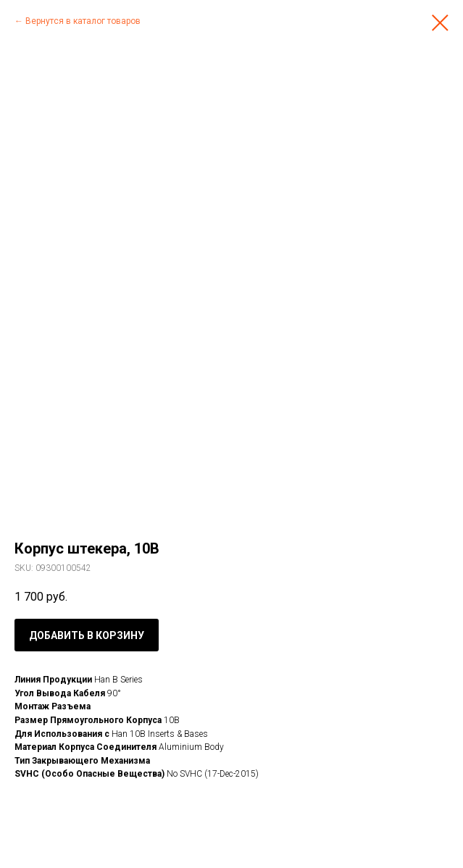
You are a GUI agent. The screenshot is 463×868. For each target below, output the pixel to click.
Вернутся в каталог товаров (83, 21)
